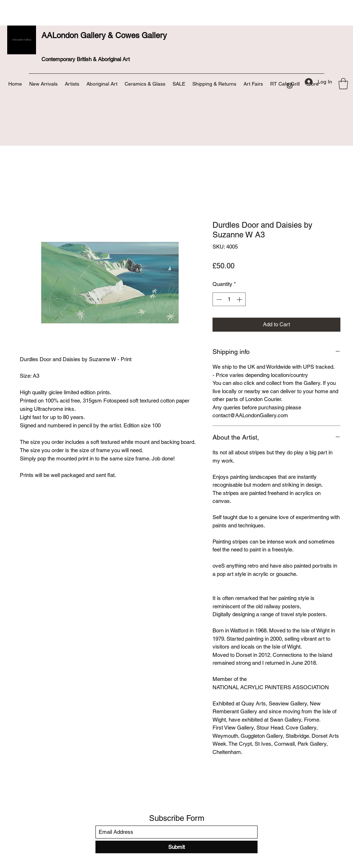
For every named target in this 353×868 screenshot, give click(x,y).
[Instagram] (290, 86)
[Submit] (176, 847)
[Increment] (240, 299)
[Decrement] (218, 299)
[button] (343, 84)
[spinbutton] (229, 299)
